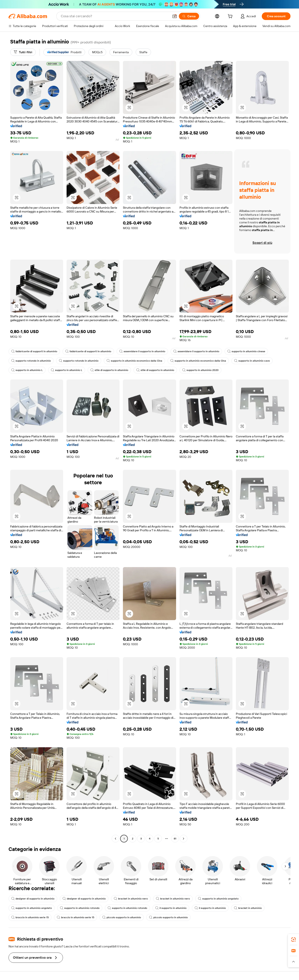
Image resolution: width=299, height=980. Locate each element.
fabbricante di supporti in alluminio (34, 351)
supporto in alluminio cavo (252, 361)
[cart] (231, 17)
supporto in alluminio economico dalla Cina (134, 361)
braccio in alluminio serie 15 (30, 917)
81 (175, 839)
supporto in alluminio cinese (246, 351)
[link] (293, 940)
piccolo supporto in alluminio (122, 917)
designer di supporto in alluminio (33, 899)
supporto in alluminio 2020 (200, 370)
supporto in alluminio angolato (218, 899)
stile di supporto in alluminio (109, 370)
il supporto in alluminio (171, 908)
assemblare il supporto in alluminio (142, 351)
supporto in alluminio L (27, 370)
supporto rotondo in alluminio (31, 361)
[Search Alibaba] (115, 16)
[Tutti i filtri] (23, 52)
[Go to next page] (184, 839)
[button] (175, 16)
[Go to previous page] (115, 839)
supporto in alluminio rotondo (80, 908)
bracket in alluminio (248, 908)
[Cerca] (189, 16)
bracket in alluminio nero (131, 899)
